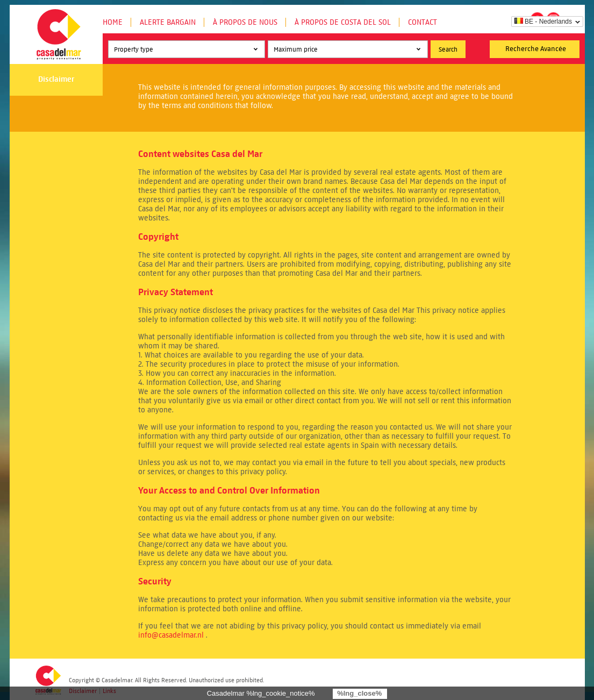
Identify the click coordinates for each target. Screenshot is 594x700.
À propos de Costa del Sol (343, 22)
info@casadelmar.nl (171, 635)
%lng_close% (359, 693)
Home (113, 22)
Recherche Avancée (536, 49)
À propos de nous (245, 22)
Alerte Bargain (168, 22)
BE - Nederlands (543, 22)
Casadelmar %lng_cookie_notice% (261, 693)
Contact (423, 22)
